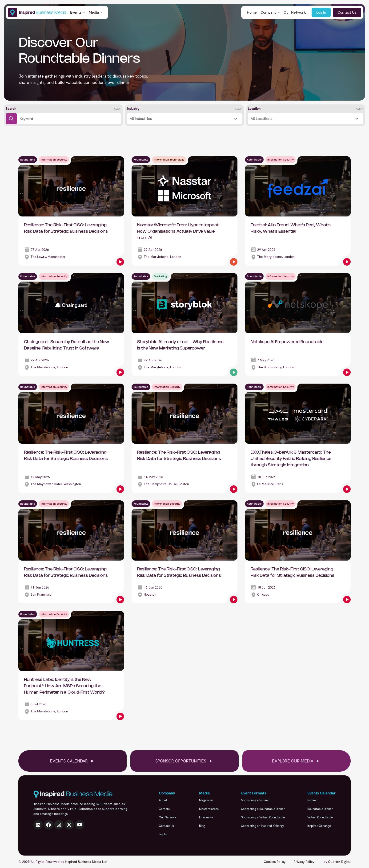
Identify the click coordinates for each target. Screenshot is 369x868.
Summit (313, 800)
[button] (78, 12)
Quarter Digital (339, 862)
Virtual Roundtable (320, 817)
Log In (321, 12)
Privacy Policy (304, 862)
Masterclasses (209, 809)
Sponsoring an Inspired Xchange (263, 826)
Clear (118, 109)
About (163, 800)
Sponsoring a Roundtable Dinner (263, 809)
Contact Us (347, 12)
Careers (164, 809)
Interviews (206, 817)
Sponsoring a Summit (255, 800)
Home (252, 12)
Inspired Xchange (319, 826)
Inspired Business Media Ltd (86, 862)
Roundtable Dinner (320, 809)
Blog (202, 826)
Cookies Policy (275, 862)
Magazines (206, 800)
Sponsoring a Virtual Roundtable (263, 817)
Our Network (295, 12)
